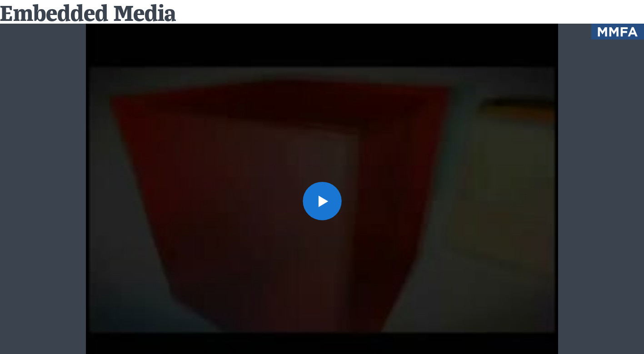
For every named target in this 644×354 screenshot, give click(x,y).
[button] (322, 201)
